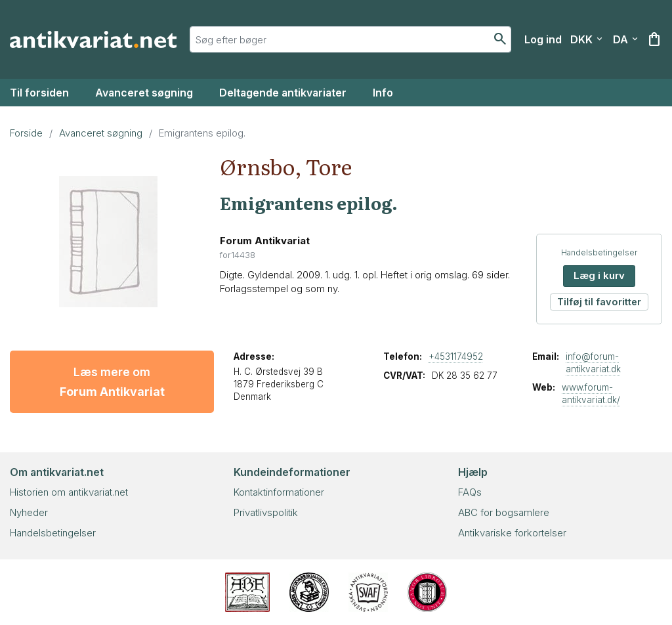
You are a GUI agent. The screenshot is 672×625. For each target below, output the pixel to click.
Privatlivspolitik (266, 512)
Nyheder (29, 512)
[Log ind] (543, 39)
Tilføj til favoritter (599, 302)
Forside (26, 133)
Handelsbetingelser (599, 252)
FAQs (470, 492)
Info (383, 93)
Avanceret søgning (144, 93)
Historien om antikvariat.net (69, 492)
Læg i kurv (599, 275)
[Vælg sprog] (625, 39)
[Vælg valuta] (586, 39)
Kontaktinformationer (279, 492)
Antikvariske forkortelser (512, 533)
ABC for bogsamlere (504, 512)
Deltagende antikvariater (283, 93)
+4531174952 (456, 356)
